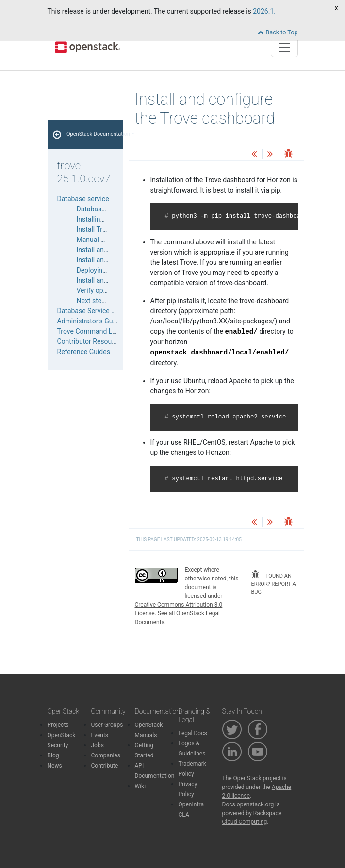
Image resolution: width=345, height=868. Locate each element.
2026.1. (264, 11)
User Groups (107, 725)
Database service (83, 199)
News (55, 766)
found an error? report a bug (274, 583)
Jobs (98, 745)
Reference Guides (84, 352)
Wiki (140, 786)
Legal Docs (193, 733)
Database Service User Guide (101, 311)
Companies (106, 755)
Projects (58, 725)
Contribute (105, 766)
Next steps (93, 301)
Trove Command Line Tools (99, 331)
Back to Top (278, 32)
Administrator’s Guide (90, 321)
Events (100, 735)
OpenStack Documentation (95, 134)
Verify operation (100, 290)
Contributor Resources (91, 341)
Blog (53, 755)
